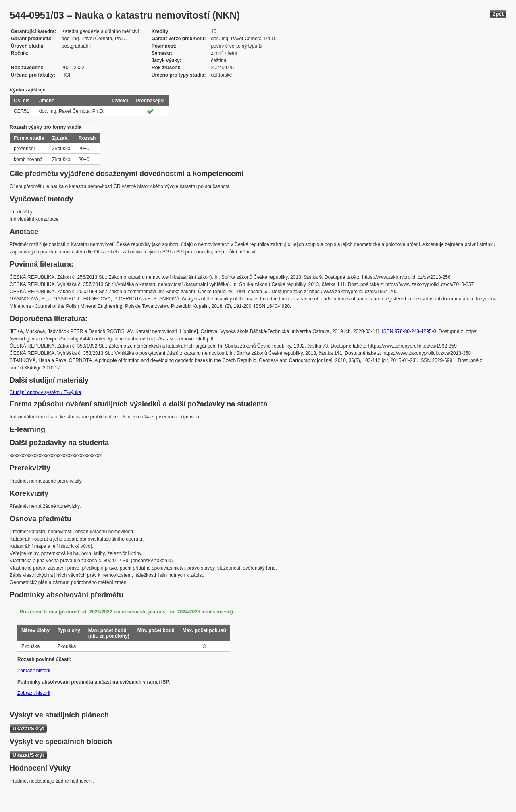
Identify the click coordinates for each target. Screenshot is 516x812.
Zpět (498, 14)
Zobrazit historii (34, 671)
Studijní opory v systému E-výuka (45, 392)
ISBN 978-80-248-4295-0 (409, 331)
